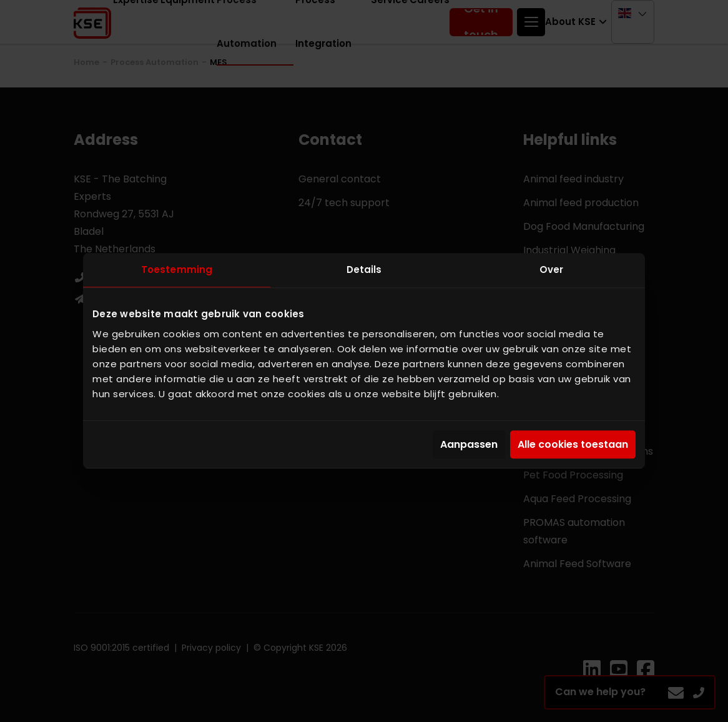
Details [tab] (364, 270)
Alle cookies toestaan (573, 444)
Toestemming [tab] (177, 270)
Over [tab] (551, 270)
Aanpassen (469, 444)
